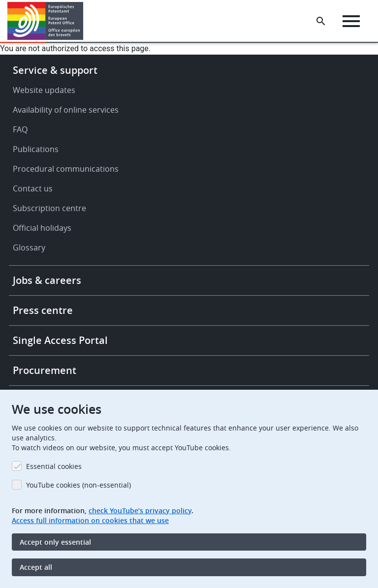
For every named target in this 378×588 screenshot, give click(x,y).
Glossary (29, 248)
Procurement (45, 370)
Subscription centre (49, 208)
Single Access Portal (60, 340)
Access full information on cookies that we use (90, 520)
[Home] (46, 21)
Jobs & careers (47, 280)
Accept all (36, 567)
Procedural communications (66, 169)
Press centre (43, 310)
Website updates (44, 90)
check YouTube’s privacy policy (140, 511)
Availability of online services (66, 110)
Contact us (33, 188)
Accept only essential (55, 542)
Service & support (55, 70)
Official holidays (42, 228)
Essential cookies (54, 466)
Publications (36, 149)
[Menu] (351, 21)
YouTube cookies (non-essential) (79, 485)
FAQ (20, 129)
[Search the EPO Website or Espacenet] (321, 21)
